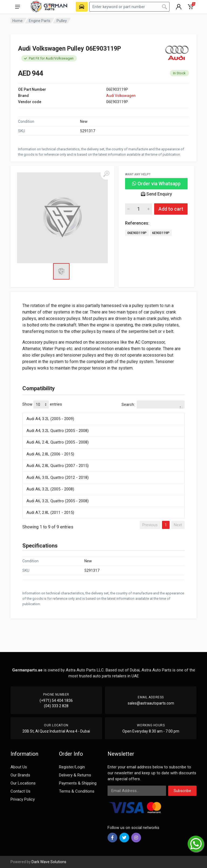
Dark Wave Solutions (49, 862)
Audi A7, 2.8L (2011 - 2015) (50, 513)
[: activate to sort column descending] (103, 412)
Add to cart (171, 209)
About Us (19, 767)
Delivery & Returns (75, 775)
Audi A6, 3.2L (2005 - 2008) (50, 489)
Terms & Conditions (77, 791)
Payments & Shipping (78, 783)
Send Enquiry (156, 194)
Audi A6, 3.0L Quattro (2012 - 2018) (58, 477)
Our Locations (23, 783)
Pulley (62, 21)
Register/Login (72, 767)
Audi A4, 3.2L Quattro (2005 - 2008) (58, 431)
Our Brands (20, 775)
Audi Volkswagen (121, 96)
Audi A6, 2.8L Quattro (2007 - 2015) (58, 466)
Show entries (42, 405)
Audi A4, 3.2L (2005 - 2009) (50, 419)
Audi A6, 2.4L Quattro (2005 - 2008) (58, 442)
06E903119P (137, 233)
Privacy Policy (23, 799)
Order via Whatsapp (156, 184)
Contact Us (20, 791)
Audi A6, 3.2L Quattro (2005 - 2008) (58, 501)
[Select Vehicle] (82, 7)
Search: (153, 405)
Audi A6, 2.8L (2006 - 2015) (50, 454)
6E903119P (161, 233)
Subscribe (182, 791)
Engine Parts (40, 21)
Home (18, 21)
